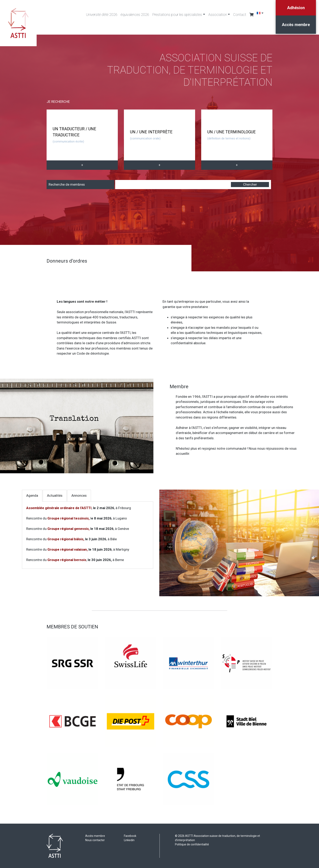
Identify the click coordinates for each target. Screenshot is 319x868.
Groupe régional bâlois (65, 539)
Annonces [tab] (79, 495)
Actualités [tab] (55, 495)
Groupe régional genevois (68, 529)
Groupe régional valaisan (67, 549)
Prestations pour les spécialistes (177, 15)
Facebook (130, 836)
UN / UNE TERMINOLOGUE (232, 135)
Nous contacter (95, 840)
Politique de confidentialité (192, 844)
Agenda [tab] (32, 495)
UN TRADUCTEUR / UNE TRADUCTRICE (74, 135)
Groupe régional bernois (67, 560)
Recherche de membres (67, 184)
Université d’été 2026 (102, 15)
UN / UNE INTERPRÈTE (151, 135)
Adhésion (296, 8)
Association (218, 15)
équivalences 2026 (135, 15)
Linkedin (129, 840)
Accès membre (296, 25)
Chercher (250, 184)
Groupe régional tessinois (68, 518)
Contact (240, 15)
